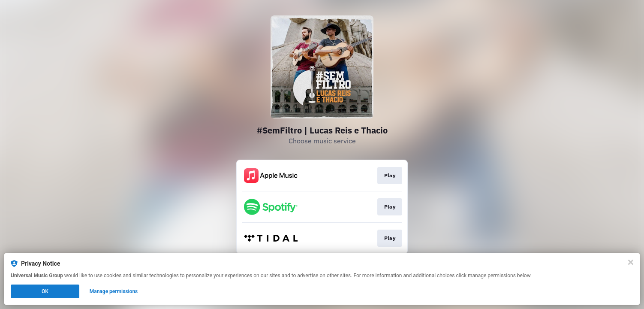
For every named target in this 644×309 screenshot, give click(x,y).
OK (45, 291)
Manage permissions (114, 291)
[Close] (631, 262)
